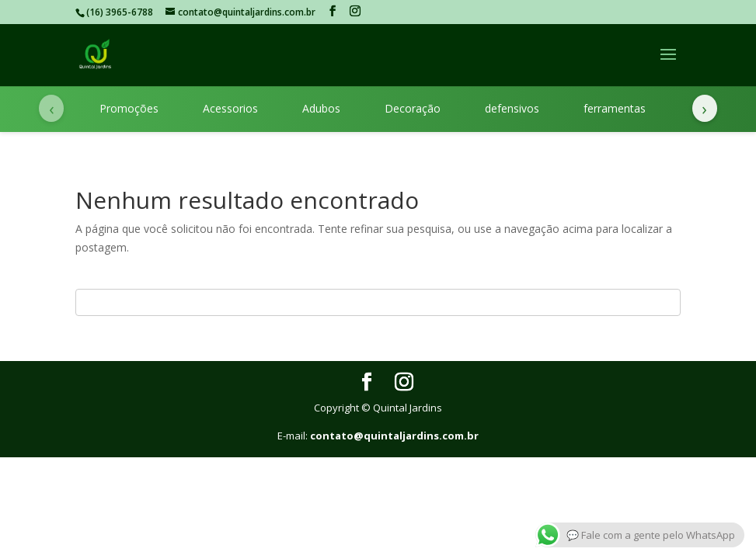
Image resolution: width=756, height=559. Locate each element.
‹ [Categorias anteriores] (52, 108)
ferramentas (615, 108)
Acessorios (230, 108)
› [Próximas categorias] (704, 108)
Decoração (413, 108)
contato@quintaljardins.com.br (394, 436)
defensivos (512, 108)
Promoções (129, 108)
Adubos (321, 108)
